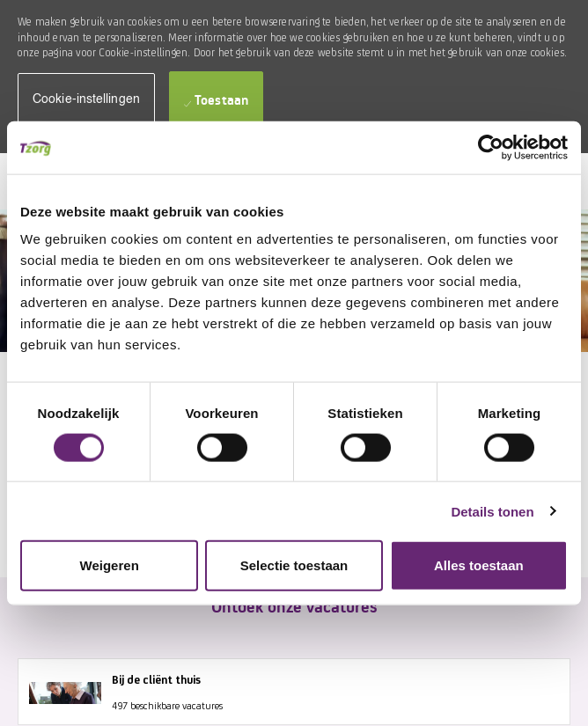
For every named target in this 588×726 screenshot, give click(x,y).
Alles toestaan (479, 565)
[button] (86, 100)
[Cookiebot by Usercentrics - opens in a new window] (491, 147)
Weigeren (110, 565)
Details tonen (492, 511)
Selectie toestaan (294, 565)
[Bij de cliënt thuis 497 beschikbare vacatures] (294, 692)
